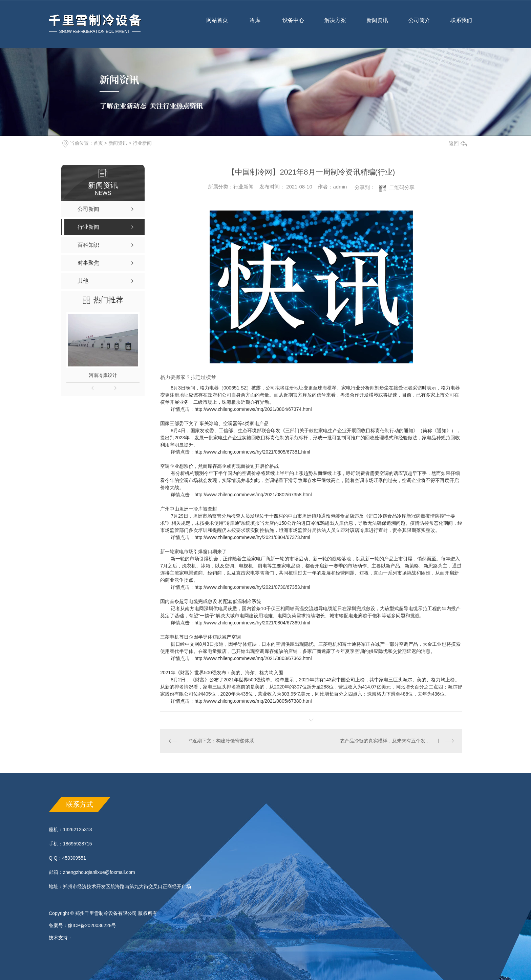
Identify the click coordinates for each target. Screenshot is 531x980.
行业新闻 (142, 143)
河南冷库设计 (103, 375)
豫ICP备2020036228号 (92, 925)
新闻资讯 (377, 25)
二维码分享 (402, 187)
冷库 (255, 25)
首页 (98, 143)
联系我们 (461, 25)
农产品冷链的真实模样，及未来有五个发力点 (387, 741)
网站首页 (217, 25)
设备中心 (293, 25)
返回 (458, 143)
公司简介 (419, 25)
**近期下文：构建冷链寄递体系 (222, 741)
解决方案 (335, 20)
